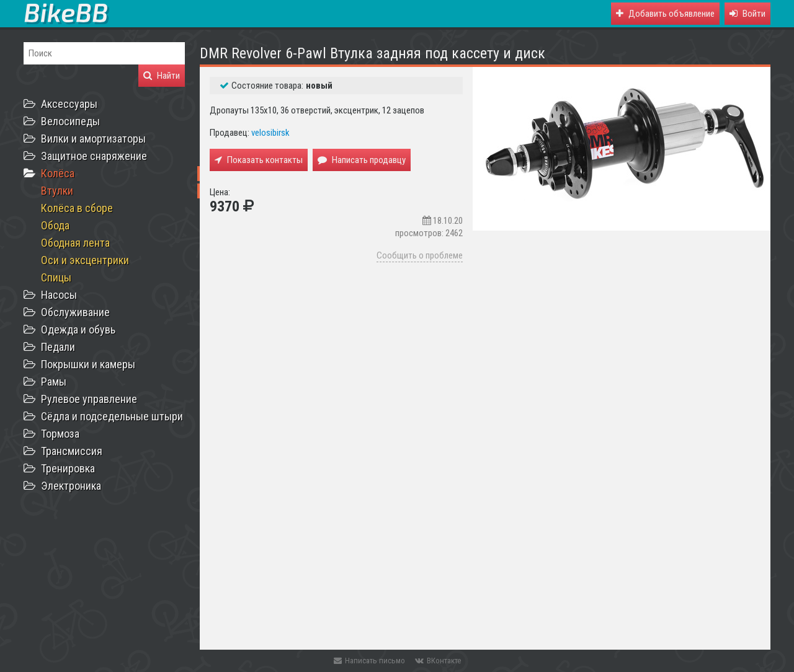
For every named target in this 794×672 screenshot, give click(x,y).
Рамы (54, 382)
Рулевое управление (89, 399)
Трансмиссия (72, 451)
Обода (55, 225)
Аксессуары (69, 104)
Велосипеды (70, 121)
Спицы (56, 277)
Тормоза (60, 434)
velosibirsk (270, 133)
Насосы (59, 295)
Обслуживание (75, 312)
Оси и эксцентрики (85, 260)
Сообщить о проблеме (420, 255)
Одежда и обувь (78, 329)
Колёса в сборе (77, 208)
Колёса (58, 173)
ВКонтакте (438, 661)
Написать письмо (369, 661)
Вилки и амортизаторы (93, 139)
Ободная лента (75, 243)
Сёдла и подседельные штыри (112, 416)
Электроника (71, 486)
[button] (747, 14)
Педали (58, 347)
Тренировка (68, 468)
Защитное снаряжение (94, 156)
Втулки (57, 191)
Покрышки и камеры (88, 364)
